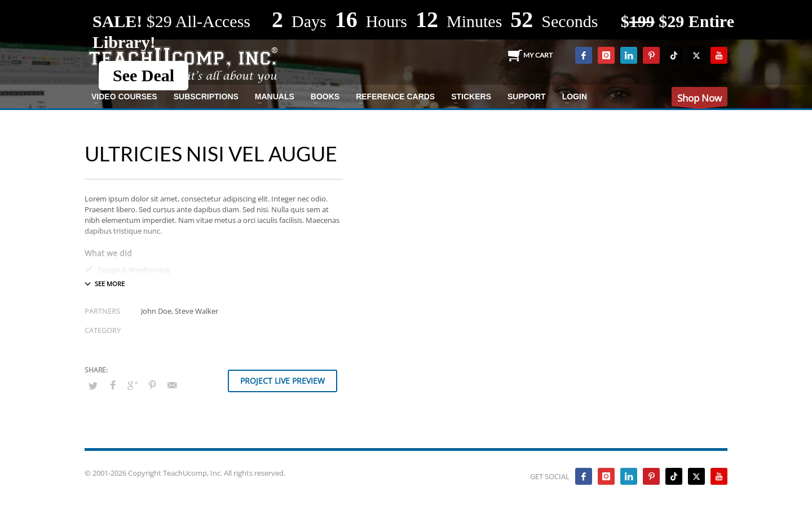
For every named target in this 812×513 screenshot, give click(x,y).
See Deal (144, 75)
